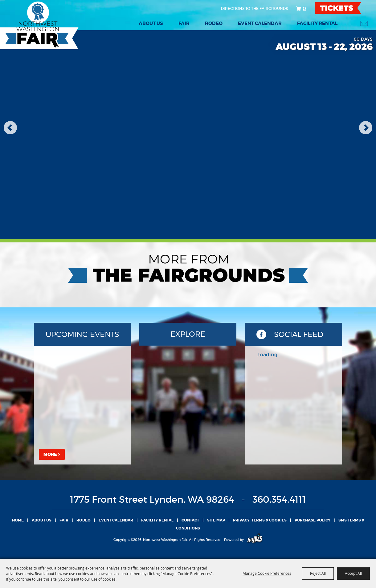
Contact (190, 520)
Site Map (216, 520)
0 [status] (304, 8)
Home (18, 520)
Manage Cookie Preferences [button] (267, 573)
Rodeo (214, 23)
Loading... (269, 355)
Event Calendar (260, 23)
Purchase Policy (313, 520)
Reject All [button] (318, 573)
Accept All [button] (353, 573)
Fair (184, 23)
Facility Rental (317, 23)
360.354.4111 (279, 499)
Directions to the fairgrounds (254, 8)
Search (348, 23)
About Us (151, 23)
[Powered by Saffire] (255, 540)
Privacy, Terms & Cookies (260, 520)
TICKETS (343, 8)
